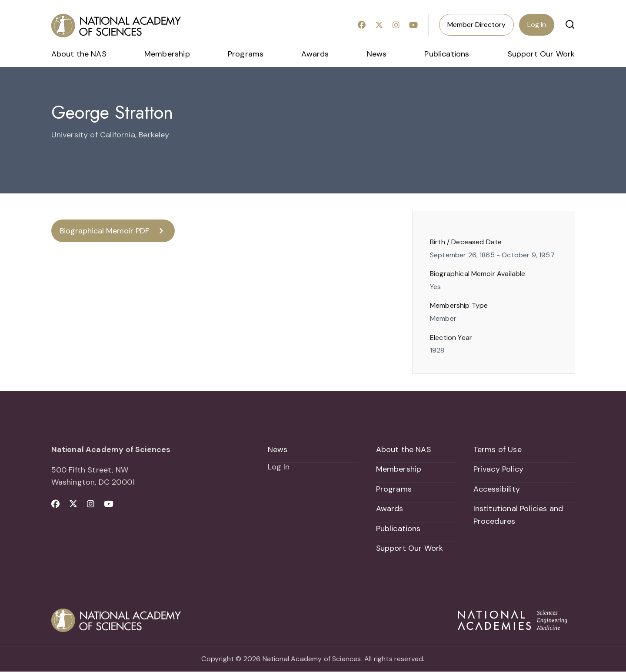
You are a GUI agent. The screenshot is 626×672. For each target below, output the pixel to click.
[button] (570, 24)
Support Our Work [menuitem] (541, 54)
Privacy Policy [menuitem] (499, 469)
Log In (537, 25)
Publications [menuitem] (447, 54)
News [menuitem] (377, 54)
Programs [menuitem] (246, 54)
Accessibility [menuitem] (497, 489)
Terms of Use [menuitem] (498, 449)
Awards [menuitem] (315, 54)
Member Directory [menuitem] (476, 25)
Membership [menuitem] (167, 54)
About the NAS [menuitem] (79, 54)
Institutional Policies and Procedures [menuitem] (518, 515)
